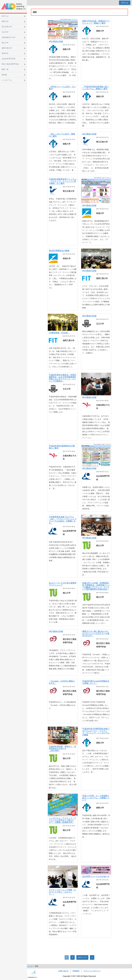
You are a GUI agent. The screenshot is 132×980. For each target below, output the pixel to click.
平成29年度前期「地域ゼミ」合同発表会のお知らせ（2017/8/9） (63, 749)
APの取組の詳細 (56, 41)
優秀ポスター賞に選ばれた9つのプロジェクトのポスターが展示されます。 (96, 634)
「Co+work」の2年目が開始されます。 (62, 682)
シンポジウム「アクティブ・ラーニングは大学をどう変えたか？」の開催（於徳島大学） (62, 820)
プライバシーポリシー (92, 971)
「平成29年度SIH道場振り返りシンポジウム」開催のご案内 (96, 88)
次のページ (82, 957)
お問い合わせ (63, 971)
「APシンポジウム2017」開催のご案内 (62, 135)
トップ (30, 966)
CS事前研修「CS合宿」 (59, 333)
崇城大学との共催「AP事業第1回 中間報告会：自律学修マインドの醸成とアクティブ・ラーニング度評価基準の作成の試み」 (96, 586)
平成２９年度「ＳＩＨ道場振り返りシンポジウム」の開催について (96, 798)
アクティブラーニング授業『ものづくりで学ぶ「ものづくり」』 (62, 892)
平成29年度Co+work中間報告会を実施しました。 (96, 682)
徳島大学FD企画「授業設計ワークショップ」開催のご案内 (96, 22)
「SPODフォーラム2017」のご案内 (62, 88)
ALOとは (125, 3)
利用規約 (76, 971)
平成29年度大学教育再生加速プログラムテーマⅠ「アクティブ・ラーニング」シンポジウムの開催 (96, 732)
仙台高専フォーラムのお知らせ (96, 876)
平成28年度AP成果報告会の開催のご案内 (62, 447)
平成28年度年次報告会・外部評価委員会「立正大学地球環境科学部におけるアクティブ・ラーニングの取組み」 (63, 378)
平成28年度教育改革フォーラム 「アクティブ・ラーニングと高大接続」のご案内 (64, 181)
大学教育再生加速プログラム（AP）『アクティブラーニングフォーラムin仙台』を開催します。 (63, 520)
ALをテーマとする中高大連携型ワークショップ (63, 584)
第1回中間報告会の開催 (59, 251)
